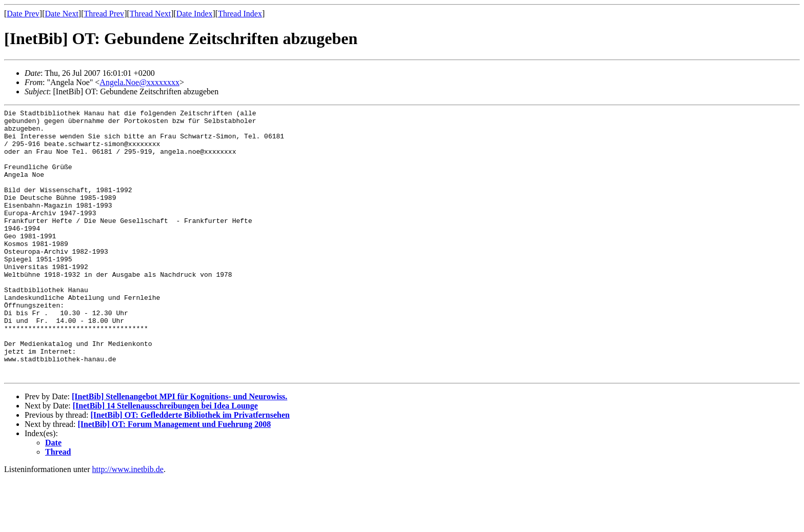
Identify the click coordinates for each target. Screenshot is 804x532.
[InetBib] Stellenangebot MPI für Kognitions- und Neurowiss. (179, 450)
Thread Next (150, 14)
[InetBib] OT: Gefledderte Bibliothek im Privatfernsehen (190, 469)
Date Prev (23, 14)
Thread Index (240, 14)
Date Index (195, 14)
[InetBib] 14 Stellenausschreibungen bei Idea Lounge (165, 459)
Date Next (62, 14)
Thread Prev (104, 14)
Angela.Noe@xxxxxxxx (139, 82)
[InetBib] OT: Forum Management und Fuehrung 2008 (175, 478)
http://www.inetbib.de (128, 523)
